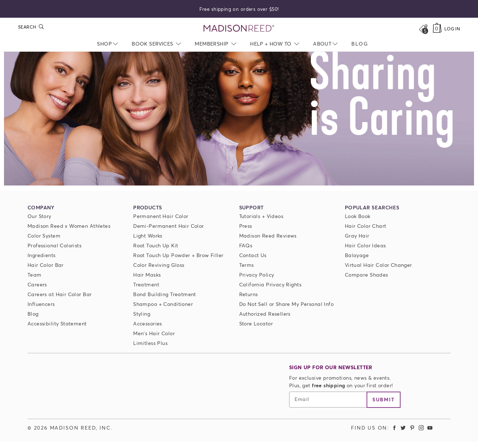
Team (35, 275)
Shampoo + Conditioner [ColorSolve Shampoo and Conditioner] (163, 304)
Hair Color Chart (366, 226)
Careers (37, 284)
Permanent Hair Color (161, 216)
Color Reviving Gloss (159, 265)
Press (246, 226)
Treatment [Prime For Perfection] (146, 284)
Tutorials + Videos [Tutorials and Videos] (261, 216)
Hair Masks (147, 275)
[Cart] (437, 29)
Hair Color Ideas (365, 245)
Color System (44, 236)
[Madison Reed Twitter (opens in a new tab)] (403, 428)
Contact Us (253, 255)
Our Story (39, 216)
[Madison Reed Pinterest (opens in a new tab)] (412, 428)
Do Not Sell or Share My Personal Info (287, 304)
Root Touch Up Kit (156, 245)
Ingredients (42, 255)
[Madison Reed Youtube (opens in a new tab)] (430, 428)
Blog (33, 314)
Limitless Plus (150, 343)
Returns (249, 294)
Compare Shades (367, 275)
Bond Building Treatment (165, 294)
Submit (384, 399)
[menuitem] (360, 44)
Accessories (148, 323)
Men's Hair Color (154, 333)
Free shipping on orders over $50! (239, 9)
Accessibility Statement (57, 323)
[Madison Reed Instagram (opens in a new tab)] (421, 428)
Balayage (357, 255)
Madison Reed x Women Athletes (69, 226)
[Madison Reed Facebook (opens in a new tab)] (394, 428)
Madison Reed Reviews (268, 236)
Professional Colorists (54, 245)
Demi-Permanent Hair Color (169, 226)
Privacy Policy (257, 275)
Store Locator (256, 323)
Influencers (41, 304)
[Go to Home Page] (239, 29)
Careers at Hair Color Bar (60, 294)
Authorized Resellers (265, 314)
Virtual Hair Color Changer (378, 265)
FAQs (246, 245)
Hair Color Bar (46, 265)
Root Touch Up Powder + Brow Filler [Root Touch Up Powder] (178, 255)
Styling (142, 314)
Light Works (148, 236)
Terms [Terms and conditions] (247, 265)
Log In (452, 29)
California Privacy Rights (270, 284)
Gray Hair (357, 236)
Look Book (358, 216)
